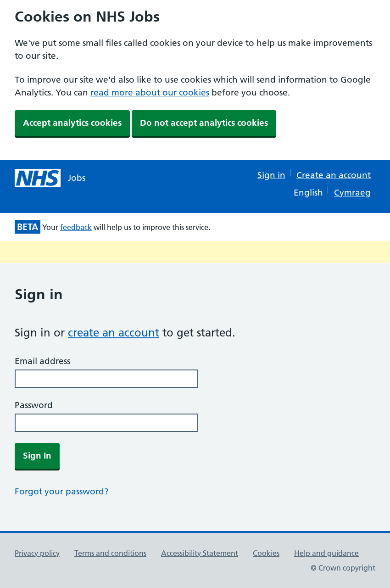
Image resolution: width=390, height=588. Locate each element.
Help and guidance (326, 553)
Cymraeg (352, 193)
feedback (76, 227)
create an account (114, 333)
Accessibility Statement (200, 553)
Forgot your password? (62, 491)
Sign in (271, 175)
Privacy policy (37, 553)
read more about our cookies (150, 92)
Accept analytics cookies (72, 123)
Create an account (334, 175)
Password (34, 405)
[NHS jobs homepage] (50, 178)
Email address (42, 361)
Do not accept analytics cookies (204, 123)
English (308, 193)
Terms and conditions (110, 553)
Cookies (266, 553)
